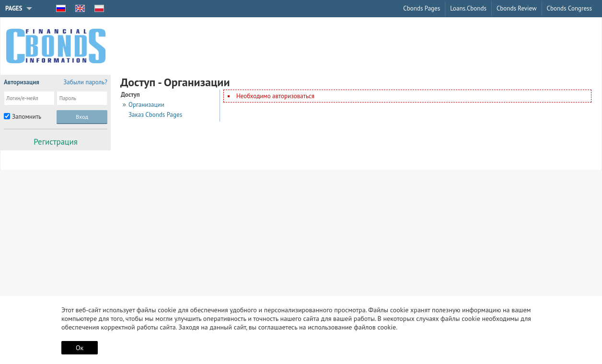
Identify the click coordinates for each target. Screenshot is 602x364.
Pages (14, 8)
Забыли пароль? (85, 82)
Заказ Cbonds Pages (155, 115)
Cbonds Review (517, 8)
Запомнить (27, 117)
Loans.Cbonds (468, 8)
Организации (146, 105)
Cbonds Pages (422, 8)
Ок (80, 348)
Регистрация (56, 142)
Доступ (130, 95)
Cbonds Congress (569, 8)
